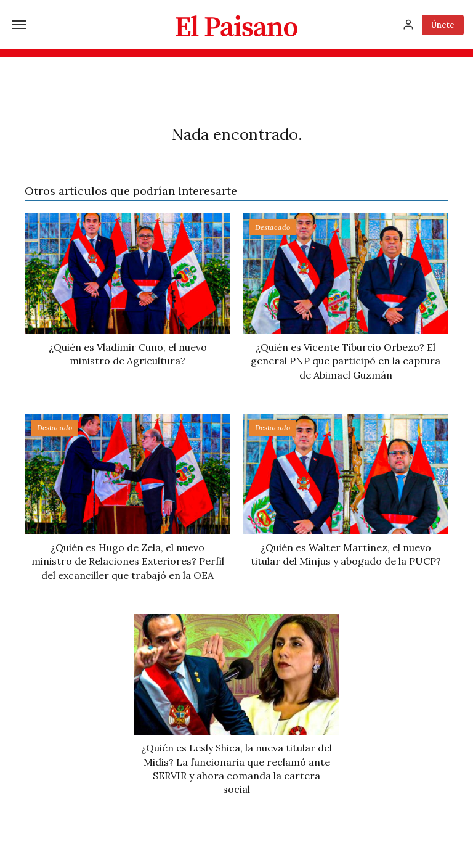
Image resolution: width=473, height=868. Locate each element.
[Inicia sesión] (408, 25)
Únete (443, 25)
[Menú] (19, 25)
